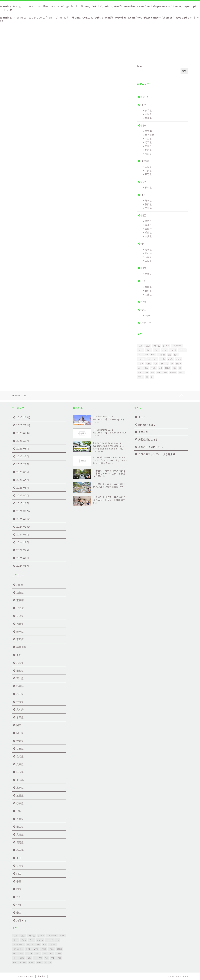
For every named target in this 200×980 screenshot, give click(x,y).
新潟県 (148, 167)
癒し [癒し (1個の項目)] (146, 368)
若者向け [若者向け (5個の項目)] (173, 373)
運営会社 (86, 56)
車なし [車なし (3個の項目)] (182, 373)
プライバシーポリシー (24, 976)
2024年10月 (23, 527)
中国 (144, 244)
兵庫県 (148, 232)
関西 (144, 215)
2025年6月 (23, 464)
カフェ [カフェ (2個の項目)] (141, 350)
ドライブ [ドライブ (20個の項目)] (182, 350)
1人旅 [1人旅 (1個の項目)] (140, 346)
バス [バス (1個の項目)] (140, 355)
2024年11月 (23, 519)
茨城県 (148, 146)
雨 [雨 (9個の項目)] (147, 377)
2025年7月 (23, 456)
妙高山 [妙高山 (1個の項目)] (178, 359)
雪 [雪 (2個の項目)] (152, 377)
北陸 (144, 182)
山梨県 (148, 171)
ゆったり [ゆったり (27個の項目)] (166, 346)
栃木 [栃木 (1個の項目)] (162, 364)
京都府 (148, 225)
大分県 (148, 294)
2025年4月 (23, 480)
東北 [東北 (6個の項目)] (156, 364)
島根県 (148, 249)
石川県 (148, 187)
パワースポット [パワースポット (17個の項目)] (150, 355)
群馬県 (148, 154)
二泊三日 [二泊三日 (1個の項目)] (141, 359)
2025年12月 (23, 417)
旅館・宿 (146, 323)
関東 (144, 125)
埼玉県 (148, 142)
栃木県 (148, 150)
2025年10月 (23, 433)
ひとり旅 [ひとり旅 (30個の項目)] (156, 346)
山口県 (148, 261)
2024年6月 (23, 558)
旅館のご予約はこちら (144, 56)
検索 (140, 66)
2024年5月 (23, 566)
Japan (148, 315)
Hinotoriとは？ (56, 56)
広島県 (148, 257)
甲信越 (145, 161)
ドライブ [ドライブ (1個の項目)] (173, 350)
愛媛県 (148, 274)
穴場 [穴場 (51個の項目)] (146, 373)
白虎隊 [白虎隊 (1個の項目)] (153, 368)
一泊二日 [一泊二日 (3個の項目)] (162, 355)
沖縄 (144, 302)
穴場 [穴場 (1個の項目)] (140, 373)
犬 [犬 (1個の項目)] (172, 364)
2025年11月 (23, 425)
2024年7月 (23, 550)
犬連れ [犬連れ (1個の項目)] (179, 364)
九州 (144, 281)
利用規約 (42, 976)
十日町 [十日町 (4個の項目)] (162, 359)
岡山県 (148, 253)
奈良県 (148, 236)
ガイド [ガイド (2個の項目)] (148, 350)
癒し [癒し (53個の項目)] (140, 368)
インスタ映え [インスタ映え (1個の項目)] (177, 346)
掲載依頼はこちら (115, 56)
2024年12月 (23, 511)
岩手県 (148, 110)
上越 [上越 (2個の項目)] (169, 355)
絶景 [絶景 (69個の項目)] (165, 373)
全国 (144, 310)
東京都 (148, 131)
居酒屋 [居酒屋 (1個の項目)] (148, 364)
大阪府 (148, 229)
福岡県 (148, 287)
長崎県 (148, 291)
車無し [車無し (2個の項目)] (141, 377)
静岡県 (148, 204)
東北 (144, 105)
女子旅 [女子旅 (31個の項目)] (170, 359)
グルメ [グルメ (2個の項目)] (156, 350)
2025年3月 (23, 488)
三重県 (148, 208)
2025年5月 (23, 472)
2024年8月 (23, 542)
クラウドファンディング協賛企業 (173, 57)
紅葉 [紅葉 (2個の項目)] (159, 373)
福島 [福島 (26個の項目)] (175, 368)
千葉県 (148, 139)
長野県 (148, 174)
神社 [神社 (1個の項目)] (160, 368)
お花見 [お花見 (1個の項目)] (148, 346)
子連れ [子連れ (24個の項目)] (141, 364)
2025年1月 (23, 503)
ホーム (27, 56)
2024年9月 (23, 534)
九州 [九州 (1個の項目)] (176, 355)
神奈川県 (150, 135)
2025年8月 (23, 448)
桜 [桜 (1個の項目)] (167, 364)
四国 (144, 268)
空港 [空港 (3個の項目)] (152, 373)
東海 (144, 195)
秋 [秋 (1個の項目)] (180, 368)
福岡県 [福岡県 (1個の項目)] (167, 368)
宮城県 (148, 114)
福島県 (148, 118)
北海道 (145, 97)
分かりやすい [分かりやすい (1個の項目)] (152, 359)
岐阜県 (148, 200)
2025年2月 (23, 495)
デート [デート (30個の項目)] (164, 350)
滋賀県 (148, 221)
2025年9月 (23, 441)
